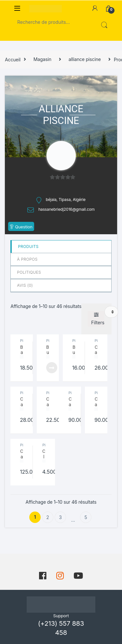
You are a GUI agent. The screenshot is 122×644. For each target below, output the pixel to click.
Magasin (42, 59)
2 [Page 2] (47, 517)
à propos (27, 259)
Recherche (103, 25)
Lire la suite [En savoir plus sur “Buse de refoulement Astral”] (52, 368)
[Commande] (111, 312)
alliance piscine (85, 59)
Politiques (29, 272)
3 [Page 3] (60, 517)
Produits (28, 246)
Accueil (13, 59)
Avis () (25, 285)
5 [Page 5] (86, 517)
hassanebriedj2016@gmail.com (67, 209)
